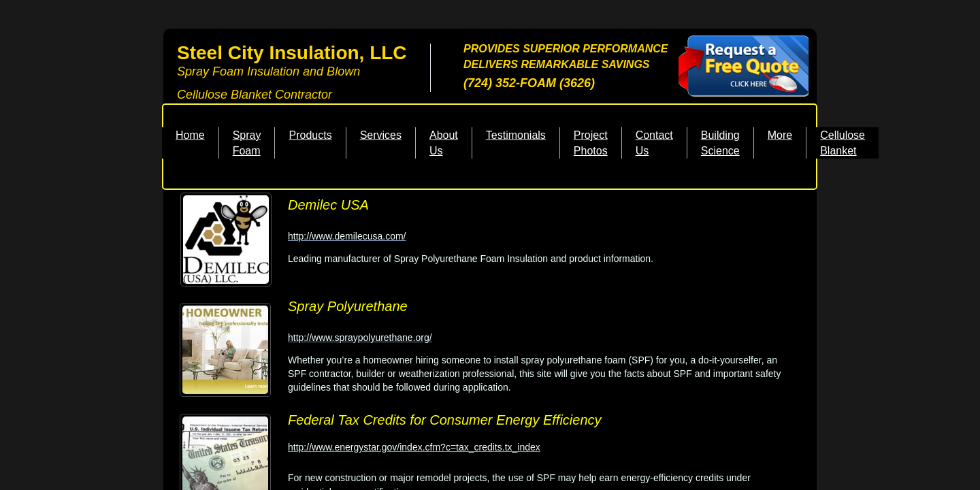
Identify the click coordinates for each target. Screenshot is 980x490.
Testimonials (516, 135)
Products (310, 135)
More (780, 135)
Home (190, 135)
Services (381, 135)
